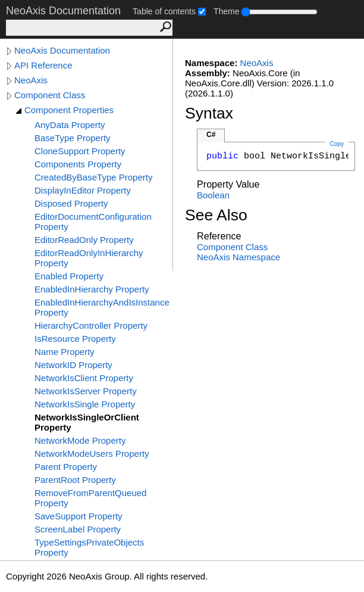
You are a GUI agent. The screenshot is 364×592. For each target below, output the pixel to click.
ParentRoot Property (75, 480)
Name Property (65, 352)
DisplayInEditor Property (83, 190)
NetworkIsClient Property (84, 378)
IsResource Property (75, 339)
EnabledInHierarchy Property (92, 289)
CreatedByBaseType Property (93, 177)
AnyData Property (70, 125)
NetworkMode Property (80, 440)
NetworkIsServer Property (86, 391)
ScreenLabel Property (78, 529)
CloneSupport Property (80, 151)
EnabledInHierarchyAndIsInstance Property (102, 307)
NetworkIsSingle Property (85, 404)
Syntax (209, 113)
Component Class (50, 95)
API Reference (43, 65)
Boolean (213, 195)
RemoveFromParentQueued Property (90, 498)
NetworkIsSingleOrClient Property (87, 422)
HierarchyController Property (91, 325)
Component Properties (69, 110)
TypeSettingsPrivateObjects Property (89, 547)
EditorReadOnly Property (84, 240)
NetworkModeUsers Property (92, 454)
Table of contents (164, 11)
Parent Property (66, 467)
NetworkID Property (73, 365)
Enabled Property (69, 276)
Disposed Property (71, 203)
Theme (227, 11)
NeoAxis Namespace (239, 257)
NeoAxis (31, 80)
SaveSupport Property (79, 516)
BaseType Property (73, 138)
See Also (216, 215)
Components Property (78, 164)
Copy (337, 144)
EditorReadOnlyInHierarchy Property (89, 258)
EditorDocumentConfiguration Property (93, 222)
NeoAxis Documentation (62, 50)
